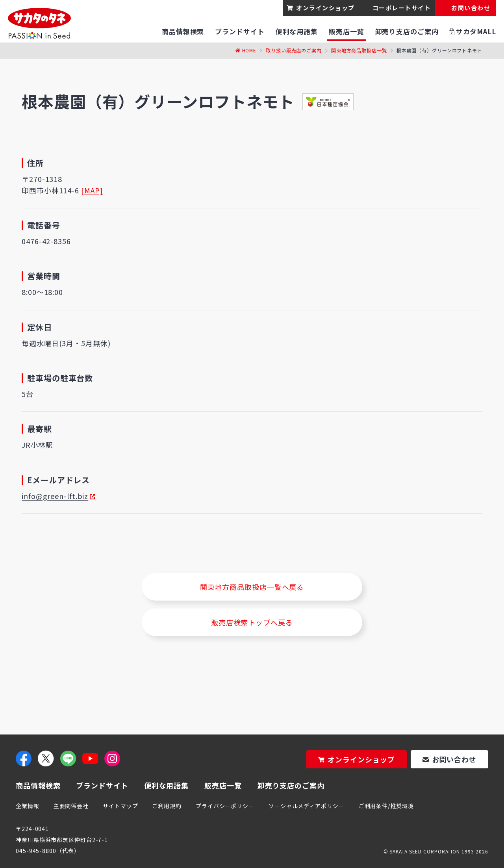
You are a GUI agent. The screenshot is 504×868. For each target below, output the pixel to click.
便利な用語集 (166, 785)
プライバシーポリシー (225, 806)
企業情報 (28, 806)
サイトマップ (120, 806)
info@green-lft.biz (55, 496)
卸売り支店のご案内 (291, 785)
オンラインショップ (325, 8)
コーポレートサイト (402, 8)
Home (249, 50)
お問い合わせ (454, 759)
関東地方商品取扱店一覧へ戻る (252, 587)
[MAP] (92, 190)
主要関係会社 (71, 806)
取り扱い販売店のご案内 (294, 50)
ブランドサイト (102, 785)
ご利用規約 (167, 806)
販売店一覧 (223, 785)
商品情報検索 (38, 785)
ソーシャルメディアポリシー (307, 806)
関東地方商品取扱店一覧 (359, 50)
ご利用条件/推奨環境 (386, 806)
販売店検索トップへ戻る (252, 622)
